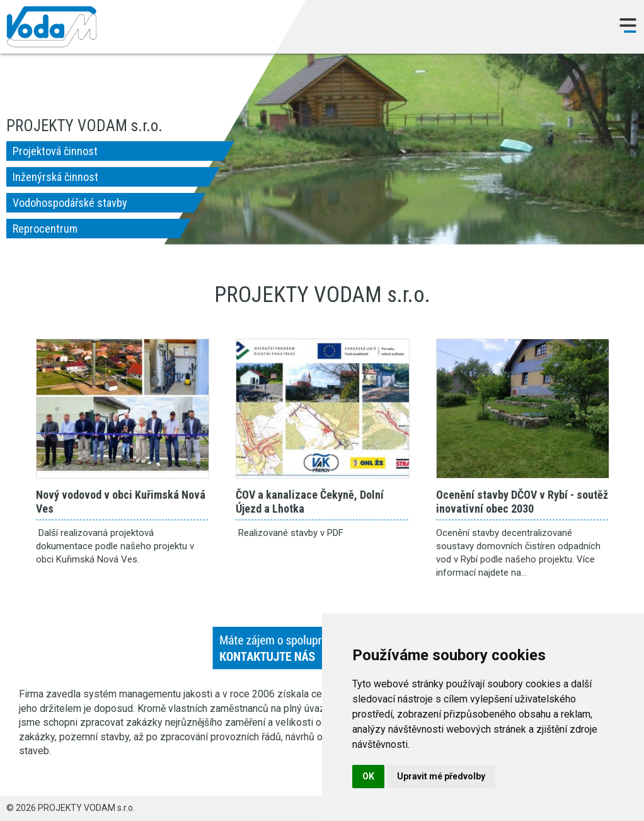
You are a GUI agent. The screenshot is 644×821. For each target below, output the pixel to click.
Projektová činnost (55, 151)
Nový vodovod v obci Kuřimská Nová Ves (123, 409)
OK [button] (368, 776)
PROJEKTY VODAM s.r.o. (51, 27)
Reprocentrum (45, 229)
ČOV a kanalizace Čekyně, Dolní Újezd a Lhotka (322, 409)
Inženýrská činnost (55, 177)
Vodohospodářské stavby (70, 203)
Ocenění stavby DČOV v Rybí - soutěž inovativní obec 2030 (523, 409)
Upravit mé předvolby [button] (441, 776)
